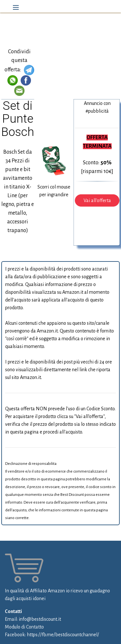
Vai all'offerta (97, 200)
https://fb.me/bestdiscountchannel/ (63, 635)
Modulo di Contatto (24, 627)
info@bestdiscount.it (40, 619)
